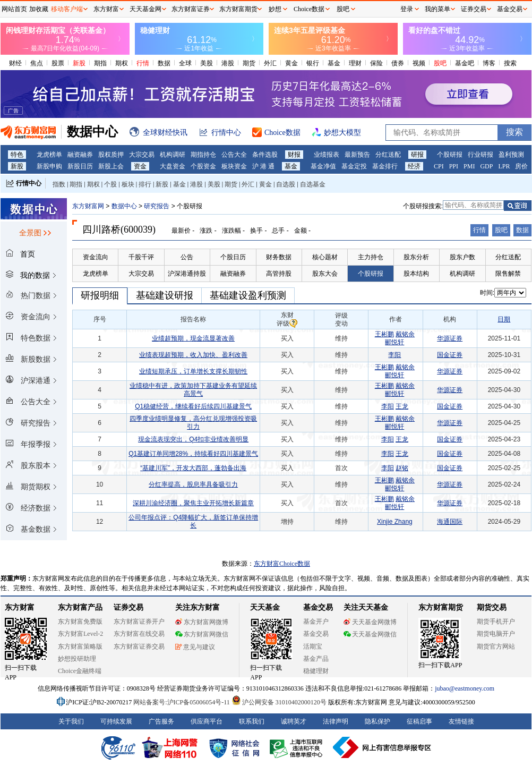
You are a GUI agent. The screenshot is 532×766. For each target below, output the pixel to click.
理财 (355, 63)
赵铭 (402, 468)
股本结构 (416, 274)
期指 (100, 63)
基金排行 (385, 166)
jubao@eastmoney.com (465, 688)
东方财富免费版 (80, 622)
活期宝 (313, 646)
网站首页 (14, 9)
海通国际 (450, 522)
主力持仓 (371, 257)
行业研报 (480, 155)
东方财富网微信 (202, 634)
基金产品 (316, 659)
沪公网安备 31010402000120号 (279, 702)
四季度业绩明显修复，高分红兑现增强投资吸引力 (193, 423)
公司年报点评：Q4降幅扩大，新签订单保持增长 (193, 521)
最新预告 (357, 155)
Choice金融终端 (80, 671)
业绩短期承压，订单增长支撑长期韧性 (193, 371)
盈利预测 (511, 155)
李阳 (394, 355)
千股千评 (141, 257)
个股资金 (203, 166)
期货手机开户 (496, 622)
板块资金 (234, 166)
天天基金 (265, 607)
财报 (294, 155)
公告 (187, 257)
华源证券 (450, 338)
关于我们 (71, 721)
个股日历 (233, 257)
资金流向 (96, 257)
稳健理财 (316, 671)
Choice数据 (309, 9)
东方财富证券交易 (139, 646)
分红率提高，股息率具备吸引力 (193, 484)
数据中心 (124, 206)
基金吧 (465, 63)
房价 (521, 166)
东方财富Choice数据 (282, 564)
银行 (313, 63)
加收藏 (39, 9)
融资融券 (80, 155)
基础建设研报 (165, 295)
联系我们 (252, 721)
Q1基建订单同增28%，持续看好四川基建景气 (193, 454)
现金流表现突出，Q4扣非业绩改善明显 (193, 439)
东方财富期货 (441, 607)
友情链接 (461, 721)
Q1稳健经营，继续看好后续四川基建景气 (193, 406)
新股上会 (111, 166)
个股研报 (450, 155)
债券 (398, 63)
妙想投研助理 (77, 659)
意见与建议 (195, 647)
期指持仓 (203, 155)
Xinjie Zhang (395, 522)
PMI (469, 166)
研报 (417, 155)
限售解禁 (508, 274)
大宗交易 (142, 155)
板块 (128, 184)
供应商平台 (207, 721)
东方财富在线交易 (139, 634)
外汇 (270, 63)
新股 (79, 63)
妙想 (275, 9)
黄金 (291, 63)
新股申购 (49, 166)
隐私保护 (377, 721)
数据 (164, 63)
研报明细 (100, 295)
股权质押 (111, 155)
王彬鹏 (384, 334)
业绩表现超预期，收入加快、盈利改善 (193, 355)
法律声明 (336, 721)
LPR (504, 166)
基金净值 (323, 166)
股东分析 (416, 257)
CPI (439, 166)
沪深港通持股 (187, 274)
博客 (489, 63)
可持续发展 (116, 721)
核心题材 (325, 257)
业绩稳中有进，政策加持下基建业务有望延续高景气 (193, 390)
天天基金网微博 (370, 622)
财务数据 (279, 257)
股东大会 (325, 274)
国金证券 (450, 355)
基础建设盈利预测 (248, 295)
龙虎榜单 (49, 155)
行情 (143, 63)
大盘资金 (173, 166)
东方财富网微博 (202, 622)
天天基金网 (145, 9)
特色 (17, 155)
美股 (207, 63)
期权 (122, 63)
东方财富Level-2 (80, 634)
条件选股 (265, 155)
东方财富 (20, 607)
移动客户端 (67, 9)
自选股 (286, 184)
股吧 (440, 63)
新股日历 (80, 166)
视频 (419, 63)
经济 (414, 166)
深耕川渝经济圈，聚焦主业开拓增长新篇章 (193, 503)
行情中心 (29, 183)
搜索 (510, 63)
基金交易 (316, 634)
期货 (249, 63)
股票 (58, 63)
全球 (185, 63)
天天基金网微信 (370, 634)
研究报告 (157, 206)
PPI (454, 166)
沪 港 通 (263, 166)
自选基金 (313, 184)
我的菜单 (437, 9)
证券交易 (474, 9)
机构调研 (173, 155)
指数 (59, 184)
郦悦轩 (394, 342)
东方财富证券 (191, 9)
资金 (140, 166)
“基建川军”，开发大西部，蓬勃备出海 (193, 468)
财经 (15, 63)
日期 (504, 319)
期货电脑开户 (496, 634)
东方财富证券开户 (139, 622)
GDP (486, 166)
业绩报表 (327, 155)
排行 (145, 184)
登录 (407, 9)
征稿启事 (419, 721)
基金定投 (354, 166)
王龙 (402, 406)
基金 (334, 63)
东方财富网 (88, 206)
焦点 (37, 63)
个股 (110, 184)
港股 (228, 63)
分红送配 (388, 155)
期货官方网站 (496, 646)
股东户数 (462, 257)
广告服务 (161, 721)
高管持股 (279, 274)
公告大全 (234, 155)
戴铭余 (405, 334)
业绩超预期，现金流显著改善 (193, 338)
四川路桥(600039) (119, 229)
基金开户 (316, 622)
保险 (376, 63)
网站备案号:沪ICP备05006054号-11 (182, 702)
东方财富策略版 (80, 646)
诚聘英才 (294, 721)
